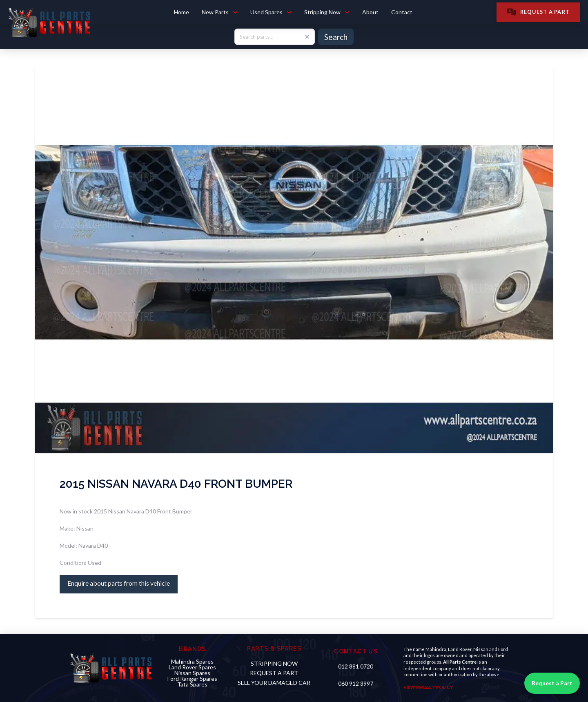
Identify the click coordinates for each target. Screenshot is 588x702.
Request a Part (552, 683)
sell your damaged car (274, 683)
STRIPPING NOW (274, 663)
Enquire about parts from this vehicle (119, 583)
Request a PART (274, 673)
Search (336, 37)
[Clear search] (307, 37)
